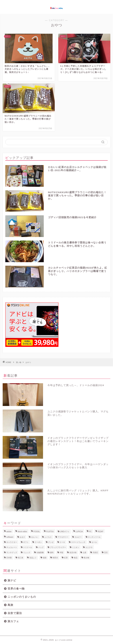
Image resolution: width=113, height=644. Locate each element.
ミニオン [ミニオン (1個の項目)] (76, 547)
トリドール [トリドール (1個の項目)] (28, 547)
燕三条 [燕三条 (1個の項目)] (21, 558)
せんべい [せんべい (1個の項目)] (35, 537)
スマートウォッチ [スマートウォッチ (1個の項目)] (78, 542)
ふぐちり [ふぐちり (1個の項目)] (48, 537)
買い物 (19, 362)
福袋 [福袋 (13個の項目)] (45, 558)
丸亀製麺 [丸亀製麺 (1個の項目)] (40, 552)
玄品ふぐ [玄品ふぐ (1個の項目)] (33, 558)
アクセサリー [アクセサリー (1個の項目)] (63, 537)
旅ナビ (12, 580)
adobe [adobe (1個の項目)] (9, 532)
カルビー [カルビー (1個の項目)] (78, 537)
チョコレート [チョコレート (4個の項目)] (12, 547)
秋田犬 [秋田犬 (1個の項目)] (55, 558)
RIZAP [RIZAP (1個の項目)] (101, 532)
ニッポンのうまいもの (22, 597)
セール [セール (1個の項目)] (94, 542)
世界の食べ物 (16, 589)
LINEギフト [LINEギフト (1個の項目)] (65, 532)
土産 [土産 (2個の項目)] (84, 552)
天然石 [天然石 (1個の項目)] (95, 552)
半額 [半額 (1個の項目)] (61, 552)
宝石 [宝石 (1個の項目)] (106, 552)
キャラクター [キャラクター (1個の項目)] (12, 542)
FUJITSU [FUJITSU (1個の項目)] (50, 532)
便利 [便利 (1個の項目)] (52, 552)
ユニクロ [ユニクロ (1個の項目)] (89, 547)
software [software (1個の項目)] (10, 537)
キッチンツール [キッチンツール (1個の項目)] (94, 537)
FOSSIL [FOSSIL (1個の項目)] (37, 532)
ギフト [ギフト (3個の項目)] (26, 542)
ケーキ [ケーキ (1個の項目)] (62, 542)
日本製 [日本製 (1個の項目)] (9, 558)
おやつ (28, 362)
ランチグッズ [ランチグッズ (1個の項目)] (12, 552)
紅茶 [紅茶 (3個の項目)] (66, 558)
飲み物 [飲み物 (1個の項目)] (86, 558)
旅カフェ (13, 621)
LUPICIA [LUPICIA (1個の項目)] (79, 532)
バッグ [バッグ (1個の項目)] (41, 547)
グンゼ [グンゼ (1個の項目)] (51, 542)
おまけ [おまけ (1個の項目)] (22, 537)
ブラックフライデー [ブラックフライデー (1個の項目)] (58, 547)
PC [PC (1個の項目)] (90, 532)
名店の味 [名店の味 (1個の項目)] (73, 552)
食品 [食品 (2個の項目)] (76, 558)
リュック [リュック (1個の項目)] (27, 552)
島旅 (10, 605)
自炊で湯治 (15, 613)
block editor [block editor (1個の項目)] (22, 532)
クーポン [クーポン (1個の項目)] (38, 542)
